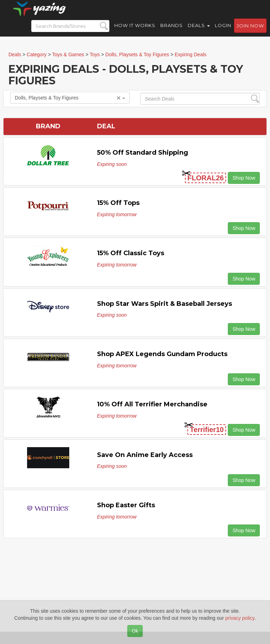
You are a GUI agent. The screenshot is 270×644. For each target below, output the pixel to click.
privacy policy (240, 618)
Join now (250, 32)
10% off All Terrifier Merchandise (152, 404)
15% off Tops (118, 203)
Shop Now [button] (244, 178)
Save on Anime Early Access (145, 455)
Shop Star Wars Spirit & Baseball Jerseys (165, 304)
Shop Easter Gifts (126, 505)
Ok (135, 631)
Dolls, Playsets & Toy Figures (70, 98)
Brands (172, 32)
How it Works (135, 32)
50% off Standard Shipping (143, 153)
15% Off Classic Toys (131, 253)
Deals (199, 32)
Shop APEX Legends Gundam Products (162, 354)
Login (223, 32)
